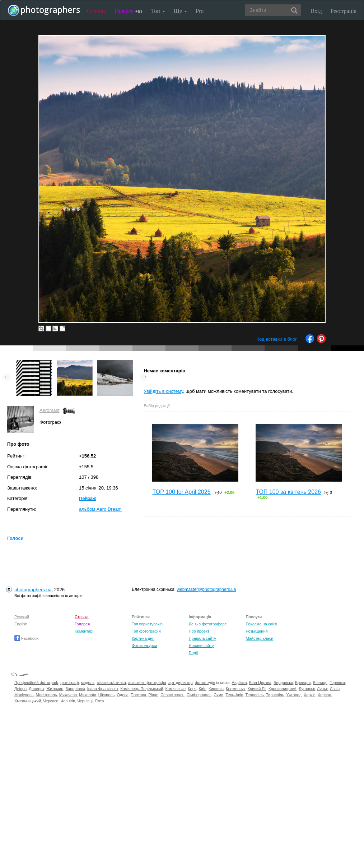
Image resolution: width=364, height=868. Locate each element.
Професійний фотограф (36, 683)
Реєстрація (344, 11)
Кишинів (216, 689)
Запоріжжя (75, 689)
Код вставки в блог (277, 339)
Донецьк (36, 689)
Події (193, 653)
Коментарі (84, 631)
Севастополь (172, 695)
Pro (200, 11)
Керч (192, 689)
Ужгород (294, 695)
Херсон (324, 695)
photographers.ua (33, 590)
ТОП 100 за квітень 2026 (288, 492)
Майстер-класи (259, 638)
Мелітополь (46, 695)
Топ (158, 11)
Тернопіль (255, 695)
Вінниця (320, 683)
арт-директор (181, 683)
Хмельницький (28, 701)
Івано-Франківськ (103, 689)
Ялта (99, 701)
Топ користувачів (147, 624)
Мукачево (68, 695)
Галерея (129, 11)
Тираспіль (275, 695)
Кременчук (235, 689)
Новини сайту (201, 646)
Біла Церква (260, 683)
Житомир (55, 689)
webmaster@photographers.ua (206, 589)
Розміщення (256, 631)
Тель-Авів (234, 695)
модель (88, 683)
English (21, 624)
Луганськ (307, 689)
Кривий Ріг (257, 689)
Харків (310, 695)
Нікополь (106, 695)
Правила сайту (202, 638)
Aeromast (50, 410)
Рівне (153, 695)
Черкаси (51, 701)
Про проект (199, 631)
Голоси (15, 538)
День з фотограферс (208, 624)
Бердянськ (283, 683)
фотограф (69, 683)
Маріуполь (24, 695)
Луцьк (322, 689)
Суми (218, 695)
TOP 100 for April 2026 (181, 492)
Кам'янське (176, 689)
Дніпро (20, 689)
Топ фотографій (146, 631)
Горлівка (337, 683)
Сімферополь (199, 695)
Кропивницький (283, 689)
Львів (335, 689)
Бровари (303, 683)
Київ (202, 689)
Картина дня (143, 638)
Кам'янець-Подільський (142, 689)
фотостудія (205, 683)
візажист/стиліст (111, 683)
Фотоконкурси (144, 646)
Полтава (138, 695)
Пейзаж (87, 498)
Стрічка (96, 11)
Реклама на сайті (261, 624)
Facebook (26, 638)
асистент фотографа (147, 683)
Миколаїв (88, 695)
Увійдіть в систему (163, 391)
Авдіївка (239, 683)
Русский (22, 617)
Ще (180, 11)
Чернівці (85, 701)
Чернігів (68, 701)
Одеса (122, 695)
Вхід (316, 11)
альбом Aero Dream (100, 509)
